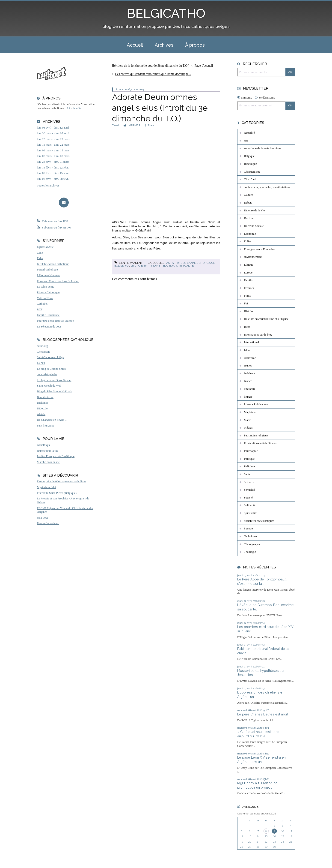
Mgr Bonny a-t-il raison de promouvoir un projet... (257, 785)
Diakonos (43, 403)
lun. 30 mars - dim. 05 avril (53, 133)
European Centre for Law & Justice (58, 281)
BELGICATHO (166, 13)
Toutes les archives (48, 186)
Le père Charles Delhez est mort (263, 714)
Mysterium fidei (46, 487)
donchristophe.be (47, 374)
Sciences (249, 482)
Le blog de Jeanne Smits (51, 369)
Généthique (44, 445)
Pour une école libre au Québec (55, 321)
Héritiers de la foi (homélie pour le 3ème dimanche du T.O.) (151, 66)
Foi (127, 266)
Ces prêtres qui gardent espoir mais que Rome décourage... (153, 74)
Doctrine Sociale (254, 226)
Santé (247, 474)
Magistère (250, 412)
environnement (253, 257)
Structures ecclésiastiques (259, 521)
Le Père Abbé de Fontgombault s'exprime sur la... (262, 581)
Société (248, 498)
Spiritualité (185, 266)
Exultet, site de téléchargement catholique (62, 481)
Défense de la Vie (254, 210)
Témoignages (252, 544)
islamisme (250, 358)
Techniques (251, 536)
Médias (248, 428)
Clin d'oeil (250, 179)
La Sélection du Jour (49, 327)
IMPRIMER (132, 125)
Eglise (119, 266)
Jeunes (248, 366)
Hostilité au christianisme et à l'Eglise (266, 319)
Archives (164, 45)
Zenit (40, 253)
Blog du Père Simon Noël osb (55, 391)
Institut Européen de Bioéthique (56, 456)
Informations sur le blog (258, 335)
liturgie (137, 266)
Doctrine (249, 218)
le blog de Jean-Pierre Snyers (54, 380)
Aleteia (41, 414)
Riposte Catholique (48, 292)
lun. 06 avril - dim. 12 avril (53, 128)
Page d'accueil (204, 66)
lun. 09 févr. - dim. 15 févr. (53, 173)
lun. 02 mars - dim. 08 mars (53, 156)
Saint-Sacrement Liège (50, 357)
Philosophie (251, 451)
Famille (248, 280)
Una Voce (43, 518)
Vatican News (45, 298)
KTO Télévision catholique (53, 264)
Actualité (249, 133)
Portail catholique (47, 270)
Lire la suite (74, 108)
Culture (248, 195)
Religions (250, 466)
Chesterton (43, 352)
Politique (249, 459)
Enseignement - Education (259, 249)
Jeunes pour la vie (47, 451)
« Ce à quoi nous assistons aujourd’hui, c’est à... (258, 734)
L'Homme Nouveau (49, 275)
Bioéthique (250, 164)
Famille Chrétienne (48, 315)
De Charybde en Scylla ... (52, 420)
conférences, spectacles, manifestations (267, 187)
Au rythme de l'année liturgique (191, 263)
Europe (248, 273)
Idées (247, 327)
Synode (248, 529)
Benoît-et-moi (45, 397)
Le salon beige (46, 287)
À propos (195, 45)
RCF (40, 309)
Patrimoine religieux (159, 266)
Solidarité (250, 505)
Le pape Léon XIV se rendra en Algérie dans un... (261, 760)
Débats (248, 203)
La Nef (41, 363)
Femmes (249, 288)
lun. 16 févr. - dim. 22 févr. (53, 168)
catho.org (42, 346)
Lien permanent (128, 263)
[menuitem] (135, 45)
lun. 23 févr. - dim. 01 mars (53, 162)
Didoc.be (42, 408)
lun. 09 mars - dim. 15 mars (53, 150)
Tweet (116, 125)
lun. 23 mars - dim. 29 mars (53, 139)
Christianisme (252, 172)
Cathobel (42, 304)
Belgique (249, 156)
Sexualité (249, 490)
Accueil (135, 45)
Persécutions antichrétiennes (261, 443)
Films (247, 296)
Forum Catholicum (48, 523)
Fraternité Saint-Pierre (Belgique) (57, 493)
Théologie (250, 552)
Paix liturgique (46, 426)
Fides (40, 258)
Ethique (249, 265)
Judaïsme (249, 373)
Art (246, 141)
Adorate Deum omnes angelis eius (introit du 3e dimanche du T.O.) (160, 108)
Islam (247, 350)
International (251, 342)
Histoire (249, 311)
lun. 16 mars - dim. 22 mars (53, 145)
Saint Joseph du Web (49, 386)
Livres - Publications (256, 404)
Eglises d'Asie (45, 247)
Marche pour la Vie (48, 462)
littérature (250, 389)
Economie (250, 234)
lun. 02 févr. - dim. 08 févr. (53, 179)
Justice (248, 381)
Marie (248, 420)
